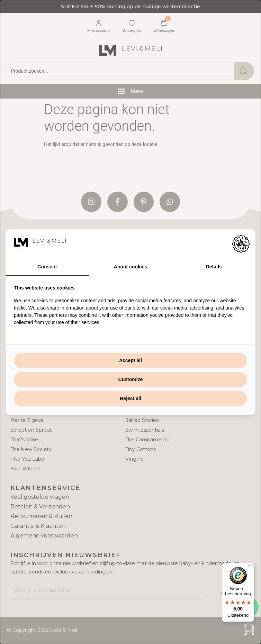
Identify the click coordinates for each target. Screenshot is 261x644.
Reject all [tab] (130, 398)
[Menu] (250, 567)
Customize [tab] (131, 379)
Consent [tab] (47, 267)
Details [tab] (214, 267)
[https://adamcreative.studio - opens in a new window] (241, 244)
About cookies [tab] (130, 267)
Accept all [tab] (130, 360)
